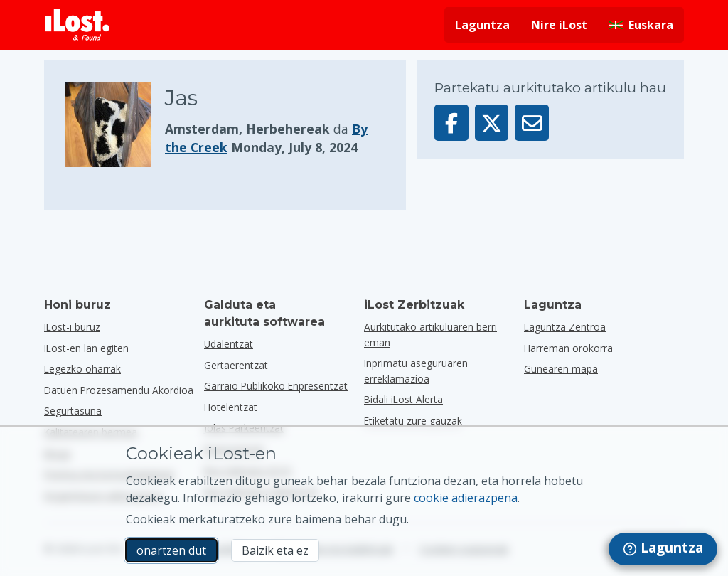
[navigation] (663, 549)
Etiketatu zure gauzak (413, 421)
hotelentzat (231, 407)
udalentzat (229, 344)
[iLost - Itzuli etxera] (77, 25)
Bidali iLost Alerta (403, 399)
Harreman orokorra (568, 348)
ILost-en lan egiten (86, 348)
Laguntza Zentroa (565, 327)
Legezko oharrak (82, 369)
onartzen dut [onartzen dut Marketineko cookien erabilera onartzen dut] (171, 550)
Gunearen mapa (561, 369)
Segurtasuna (73, 411)
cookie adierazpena (466, 498)
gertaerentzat (236, 365)
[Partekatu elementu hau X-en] (492, 123)
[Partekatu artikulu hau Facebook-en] (451, 123)
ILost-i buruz (72, 327)
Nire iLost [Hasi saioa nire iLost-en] (559, 25)
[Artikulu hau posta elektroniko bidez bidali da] (532, 123)
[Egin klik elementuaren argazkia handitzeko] (115, 124)
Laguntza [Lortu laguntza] (482, 25)
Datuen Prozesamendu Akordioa (119, 390)
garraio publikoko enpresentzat (276, 386)
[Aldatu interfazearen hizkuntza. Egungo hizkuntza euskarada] (641, 25)
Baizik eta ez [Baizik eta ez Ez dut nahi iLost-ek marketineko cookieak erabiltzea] (275, 550)
